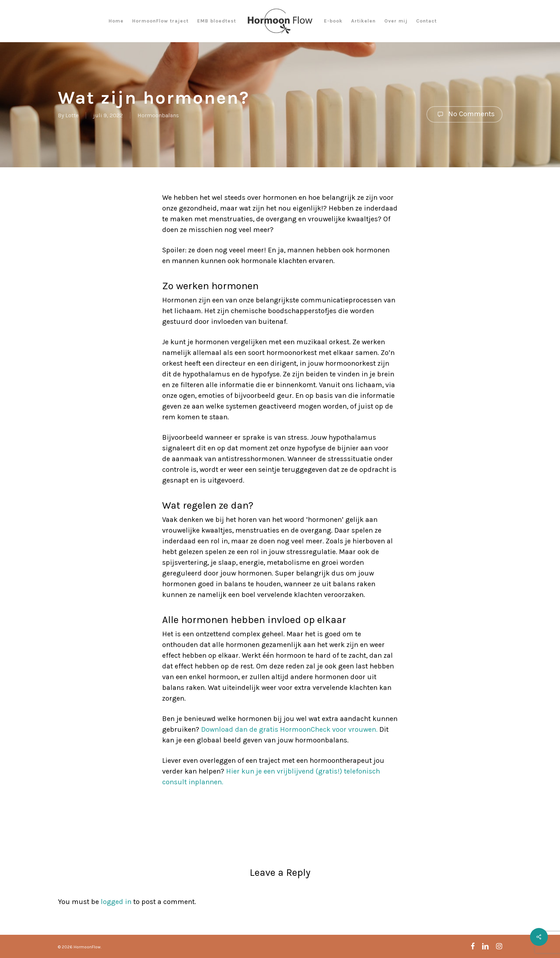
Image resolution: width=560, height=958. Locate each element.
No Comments (464, 114)
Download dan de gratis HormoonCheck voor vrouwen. (289, 729)
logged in (116, 902)
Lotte (72, 115)
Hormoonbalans (158, 115)
